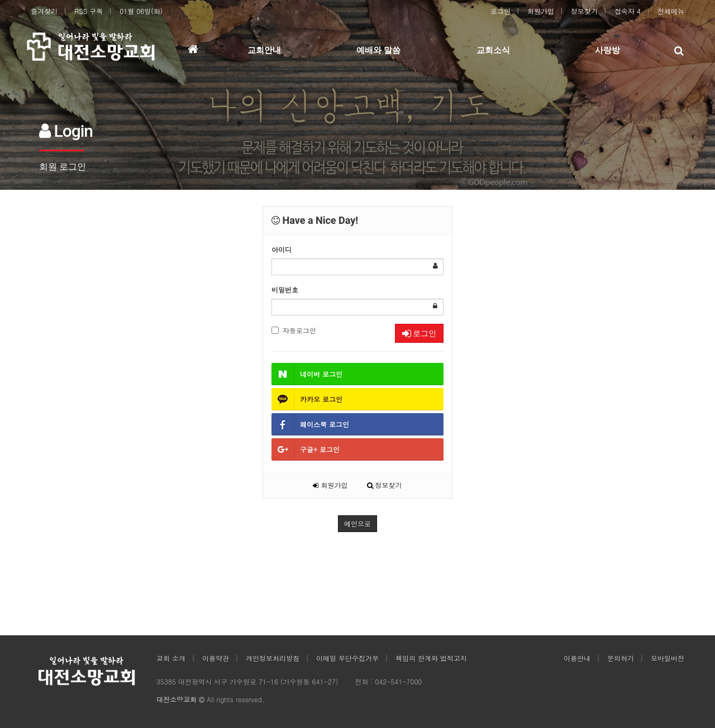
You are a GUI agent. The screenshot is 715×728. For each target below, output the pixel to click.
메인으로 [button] (357, 523)
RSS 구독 (89, 11)
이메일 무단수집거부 (347, 658)
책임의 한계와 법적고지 (431, 658)
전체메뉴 (671, 11)
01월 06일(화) (141, 11)
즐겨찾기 (44, 11)
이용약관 (216, 658)
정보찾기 (584, 11)
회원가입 (541, 11)
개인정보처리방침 (273, 658)
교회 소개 (171, 658)
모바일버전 (668, 658)
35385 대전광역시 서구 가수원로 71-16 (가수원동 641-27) (247, 681)
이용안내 (577, 658)
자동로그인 (294, 330)
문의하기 (621, 658)
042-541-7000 (398, 681)
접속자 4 (628, 11)
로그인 (500, 11)
